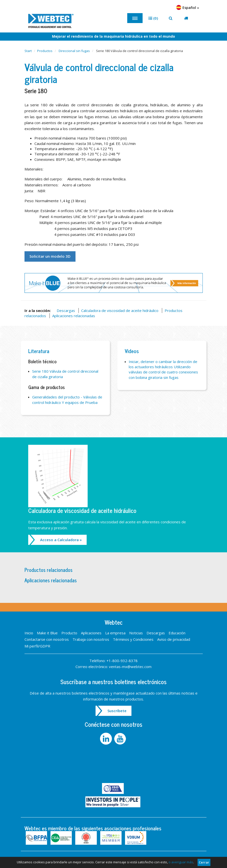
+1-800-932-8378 (122, 661)
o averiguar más (181, 862)
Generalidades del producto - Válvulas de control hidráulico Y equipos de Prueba (67, 400)
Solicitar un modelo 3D (50, 256)
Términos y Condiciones (133, 639)
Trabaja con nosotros (91, 639)
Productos (45, 51)
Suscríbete (117, 711)
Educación (177, 633)
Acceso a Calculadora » (61, 540)
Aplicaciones (91, 633)
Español (188, 7)
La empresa (115, 633)
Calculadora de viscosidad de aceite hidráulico (120, 310)
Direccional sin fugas (74, 51)
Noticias (136, 633)
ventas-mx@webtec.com (130, 667)
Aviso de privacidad (174, 639)
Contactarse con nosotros (47, 639)
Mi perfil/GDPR (37, 646)
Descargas (66, 310)
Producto (69, 633)
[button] (153, 18)
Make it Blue (47, 633)
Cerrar (204, 862)
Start (28, 51)
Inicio (29, 633)
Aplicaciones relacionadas (74, 316)
